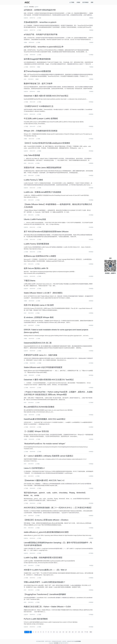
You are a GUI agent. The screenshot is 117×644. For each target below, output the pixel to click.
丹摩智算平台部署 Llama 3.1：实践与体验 (41, 355)
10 (54, 632)
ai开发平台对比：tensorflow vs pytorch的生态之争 (44, 47)
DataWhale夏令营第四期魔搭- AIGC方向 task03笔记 (45, 419)
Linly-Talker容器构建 (32, 155)
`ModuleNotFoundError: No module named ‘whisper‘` (45, 444)
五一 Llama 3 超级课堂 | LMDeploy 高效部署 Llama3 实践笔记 (48, 456)
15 (70, 632)
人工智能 (72, 2)
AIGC (25, 79)
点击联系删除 (78, 641)
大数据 (78, 2)
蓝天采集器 (85, 2)
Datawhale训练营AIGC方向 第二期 (38, 343)
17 (76, 632)
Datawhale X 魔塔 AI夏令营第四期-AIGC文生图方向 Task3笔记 (49, 380)
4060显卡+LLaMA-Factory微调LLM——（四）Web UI (45, 570)
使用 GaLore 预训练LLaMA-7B (36, 268)
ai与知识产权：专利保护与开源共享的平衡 (41, 34)
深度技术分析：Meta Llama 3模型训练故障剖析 (43, 168)
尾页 (91, 632)
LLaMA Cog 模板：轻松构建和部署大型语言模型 (43, 558)
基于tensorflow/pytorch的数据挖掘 (37, 71)
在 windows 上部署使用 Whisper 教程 (39, 317)
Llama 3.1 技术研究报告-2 (34, 468)
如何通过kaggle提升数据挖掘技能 (37, 59)
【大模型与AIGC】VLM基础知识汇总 (39, 106)
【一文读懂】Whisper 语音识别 (36, 431)
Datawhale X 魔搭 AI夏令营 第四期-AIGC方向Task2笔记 (46, 96)
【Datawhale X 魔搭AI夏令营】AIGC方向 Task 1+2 (44, 480)
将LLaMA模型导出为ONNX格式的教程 (39, 407)
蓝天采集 (56, 643)
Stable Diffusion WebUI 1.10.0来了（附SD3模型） (44, 293)
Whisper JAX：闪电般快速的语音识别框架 (41, 131)
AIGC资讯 (31, 7)
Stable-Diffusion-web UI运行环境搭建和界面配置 (43, 367)
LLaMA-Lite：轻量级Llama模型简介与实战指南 (42, 192)
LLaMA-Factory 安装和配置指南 (36, 244)
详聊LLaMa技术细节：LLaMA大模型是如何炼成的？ (45, 582)
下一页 (86, 632)
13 (63, 632)
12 (60, 632)
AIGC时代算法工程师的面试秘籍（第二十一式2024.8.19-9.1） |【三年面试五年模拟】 (58, 508)
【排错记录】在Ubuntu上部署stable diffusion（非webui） (47, 520)
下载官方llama (30, 281)
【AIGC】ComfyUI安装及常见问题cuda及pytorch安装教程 (47, 143)
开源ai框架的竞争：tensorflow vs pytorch (40, 22)
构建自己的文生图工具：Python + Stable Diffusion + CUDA (47, 607)
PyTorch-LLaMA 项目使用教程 (36, 619)
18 (79, 632)
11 (57, 632)
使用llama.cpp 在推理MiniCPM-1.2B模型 (40, 256)
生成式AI (26, 18)
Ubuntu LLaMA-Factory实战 (35, 219)
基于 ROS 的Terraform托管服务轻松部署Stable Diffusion (46, 232)
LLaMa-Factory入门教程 (33, 180)
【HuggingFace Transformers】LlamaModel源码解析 (45, 594)
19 (82, 632)
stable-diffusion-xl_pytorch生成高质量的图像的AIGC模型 (46, 532)
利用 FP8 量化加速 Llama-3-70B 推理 (39, 305)
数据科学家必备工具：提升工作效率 (38, 83)
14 (66, 632)
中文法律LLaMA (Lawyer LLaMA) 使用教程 (41, 118)
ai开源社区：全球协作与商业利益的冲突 (40, 10)
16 (73, 632)
